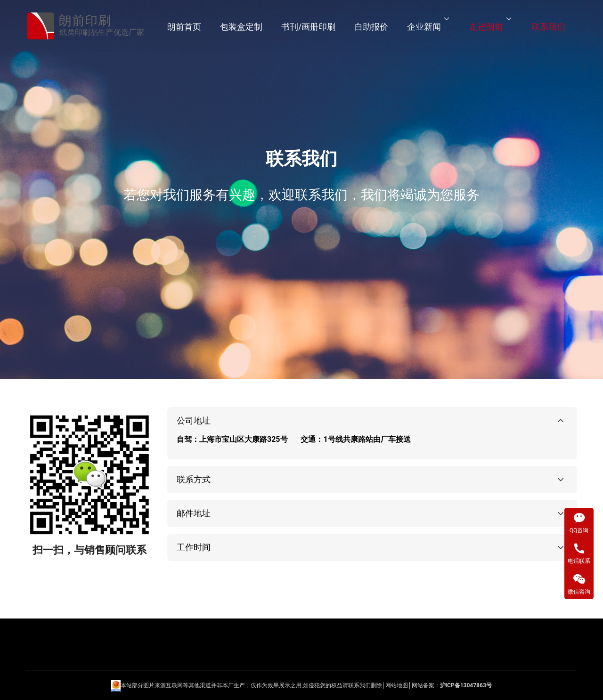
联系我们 (548, 27)
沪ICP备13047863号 (466, 686)
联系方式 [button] (194, 479)
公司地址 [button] (194, 420)
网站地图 (397, 686)
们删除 (374, 686)
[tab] (372, 433)
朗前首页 (184, 27)
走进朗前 (486, 27)
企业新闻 (424, 27)
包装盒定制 (241, 27)
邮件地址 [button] (194, 513)
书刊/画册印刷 (308, 27)
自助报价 (371, 27)
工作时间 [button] (194, 547)
